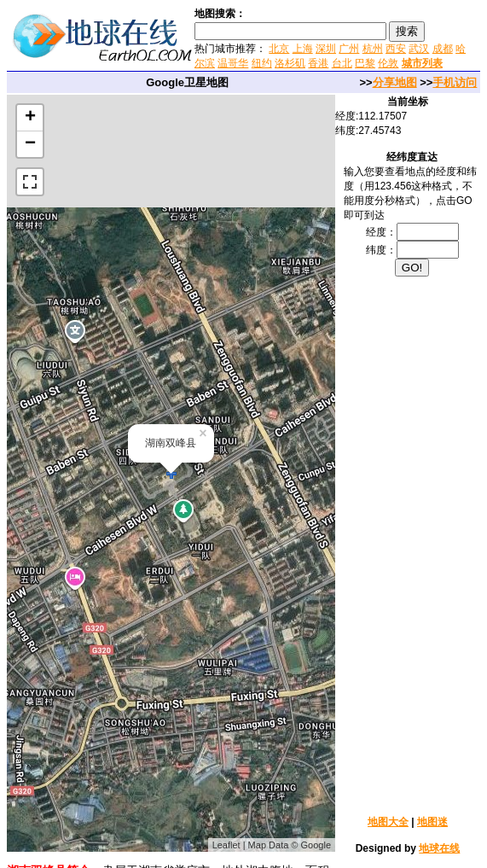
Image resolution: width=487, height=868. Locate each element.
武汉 (419, 49)
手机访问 (455, 82)
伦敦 (388, 63)
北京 (279, 49)
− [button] (30, 144)
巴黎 (365, 63)
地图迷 (432, 822)
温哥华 (233, 63)
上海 (303, 49)
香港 (318, 63)
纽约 (262, 63)
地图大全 (388, 822)
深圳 (326, 49)
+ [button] (30, 118)
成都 (443, 49)
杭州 (373, 49)
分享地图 (395, 82)
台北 (342, 63)
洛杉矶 (290, 63)
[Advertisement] (412, 545)
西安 (396, 49)
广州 (349, 49)
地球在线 (439, 848)
